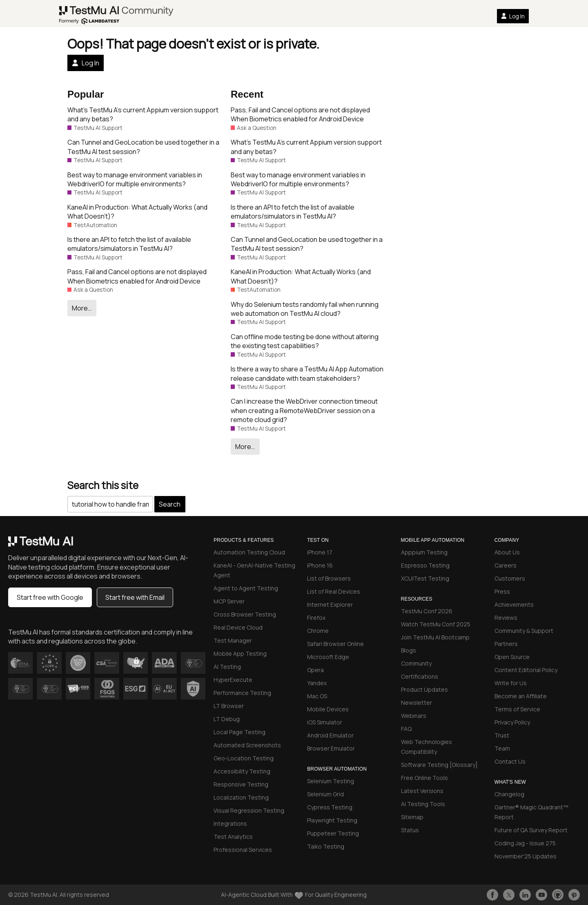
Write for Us (511, 683)
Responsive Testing (241, 784)
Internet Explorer (330, 604)
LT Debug (227, 719)
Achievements (514, 604)
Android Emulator (330, 735)
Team (502, 748)
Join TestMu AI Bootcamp (435, 637)
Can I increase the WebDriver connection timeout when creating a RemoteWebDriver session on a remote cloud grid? (304, 410)
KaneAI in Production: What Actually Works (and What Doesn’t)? (137, 212)
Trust (502, 735)
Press (502, 591)
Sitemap (412, 817)
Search (170, 504)
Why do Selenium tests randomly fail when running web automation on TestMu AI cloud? (305, 309)
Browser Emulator (331, 748)
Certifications (420, 676)
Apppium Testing (424, 552)
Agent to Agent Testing (246, 588)
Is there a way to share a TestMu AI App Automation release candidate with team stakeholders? (307, 373)
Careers (506, 565)
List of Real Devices (334, 591)
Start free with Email (135, 597)
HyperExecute (233, 680)
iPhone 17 (320, 552)
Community (416, 663)
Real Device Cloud (238, 627)
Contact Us (510, 761)
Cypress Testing (330, 807)
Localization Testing (241, 797)
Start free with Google (50, 597)
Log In (513, 16)
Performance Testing (242, 693)
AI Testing (227, 667)
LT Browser (229, 706)
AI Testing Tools (423, 804)
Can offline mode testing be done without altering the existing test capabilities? (305, 341)
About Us (507, 552)
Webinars (414, 716)
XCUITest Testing (425, 578)
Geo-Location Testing (244, 758)
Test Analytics (233, 837)
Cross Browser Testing (245, 614)
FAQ (406, 729)
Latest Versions (422, 791)
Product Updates (424, 689)
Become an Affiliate (521, 696)
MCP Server (229, 601)
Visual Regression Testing (249, 810)
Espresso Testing (425, 565)
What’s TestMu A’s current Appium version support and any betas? (143, 114)
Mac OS (317, 696)
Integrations (230, 823)
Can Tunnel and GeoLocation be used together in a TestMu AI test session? (143, 147)
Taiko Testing (326, 846)
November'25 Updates (526, 856)
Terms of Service (517, 709)
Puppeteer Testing (333, 833)
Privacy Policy (512, 722)
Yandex (317, 683)
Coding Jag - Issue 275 (525, 843)
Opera (315, 670)
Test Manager (233, 640)
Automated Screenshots (247, 745)
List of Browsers (329, 578)
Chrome (318, 631)
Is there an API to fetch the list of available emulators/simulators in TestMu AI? (129, 244)
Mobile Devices (328, 709)
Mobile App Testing (240, 654)
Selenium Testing (331, 781)
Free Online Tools (424, 778)
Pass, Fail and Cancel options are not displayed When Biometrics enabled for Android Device (137, 276)
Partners (506, 644)
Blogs (409, 650)
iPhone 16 (320, 565)
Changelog (509, 794)
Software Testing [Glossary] (439, 765)
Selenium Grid (325, 794)
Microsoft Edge (328, 657)
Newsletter (416, 703)
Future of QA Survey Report (531, 830)
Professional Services (243, 850)
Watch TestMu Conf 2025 (436, 624)
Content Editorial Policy (526, 670)
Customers (510, 578)
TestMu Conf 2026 (427, 611)
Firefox (316, 618)
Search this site (103, 485)
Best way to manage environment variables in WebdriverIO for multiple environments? (135, 179)
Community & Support (524, 631)
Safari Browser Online (335, 644)
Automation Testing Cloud (249, 552)
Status (410, 830)
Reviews (506, 618)
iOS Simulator (325, 722)
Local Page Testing (239, 732)
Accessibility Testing (242, 771)
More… (82, 308)
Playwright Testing (332, 820)
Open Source (512, 657)
